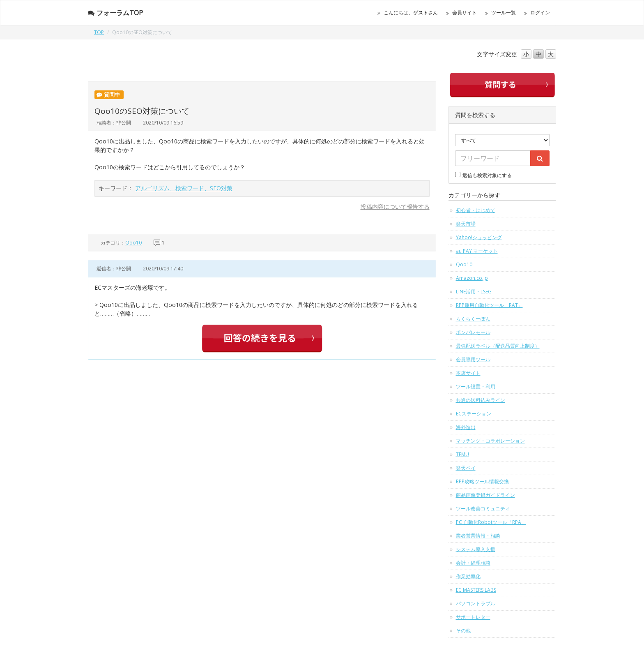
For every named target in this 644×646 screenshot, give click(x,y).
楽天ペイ (466, 468)
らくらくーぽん (473, 319)
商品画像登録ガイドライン (485, 495)
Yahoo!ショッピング (479, 237)
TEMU (462, 454)
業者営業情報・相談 (478, 536)
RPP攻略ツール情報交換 (482, 481)
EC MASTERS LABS (476, 590)
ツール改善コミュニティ (483, 509)
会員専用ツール (473, 359)
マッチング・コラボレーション (490, 441)
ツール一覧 (504, 13)
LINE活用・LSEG (474, 292)
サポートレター (473, 617)
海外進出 (466, 427)
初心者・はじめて (476, 210)
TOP (99, 32)
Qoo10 (133, 243)
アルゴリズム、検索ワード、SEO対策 (184, 188)
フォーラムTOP (115, 13)
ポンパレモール (473, 332)
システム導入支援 (476, 549)
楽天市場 (466, 224)
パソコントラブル (476, 603)
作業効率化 (468, 576)
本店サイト (468, 373)
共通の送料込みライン (481, 400)
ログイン (540, 13)
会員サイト (465, 13)
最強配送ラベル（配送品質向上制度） (498, 346)
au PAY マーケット (477, 251)
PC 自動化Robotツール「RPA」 (491, 522)
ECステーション (474, 414)
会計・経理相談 (473, 563)
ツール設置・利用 (476, 386)
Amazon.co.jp (472, 278)
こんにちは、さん (411, 13)
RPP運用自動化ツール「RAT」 (489, 305)
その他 (463, 631)
